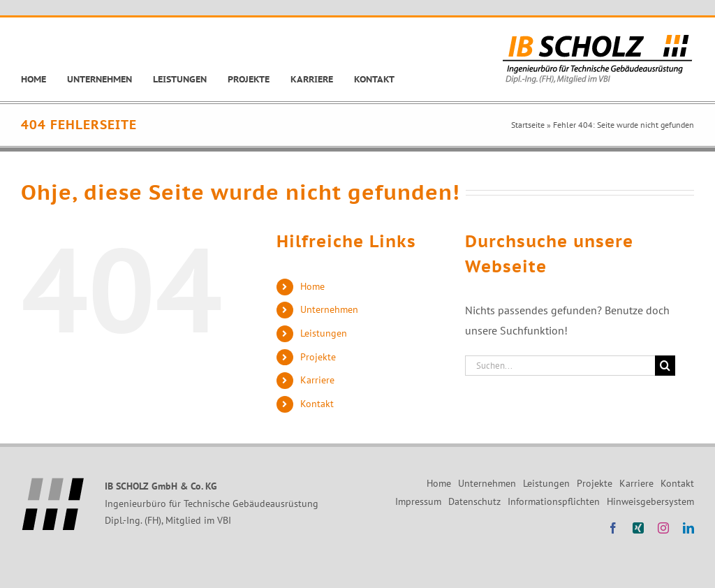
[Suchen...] (560, 366)
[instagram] (663, 528)
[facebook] (613, 528)
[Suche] (665, 366)
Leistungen (324, 333)
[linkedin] (688, 528)
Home (312, 286)
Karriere (317, 380)
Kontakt (317, 404)
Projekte (318, 357)
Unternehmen (329, 309)
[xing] (638, 528)
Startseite (528, 125)
